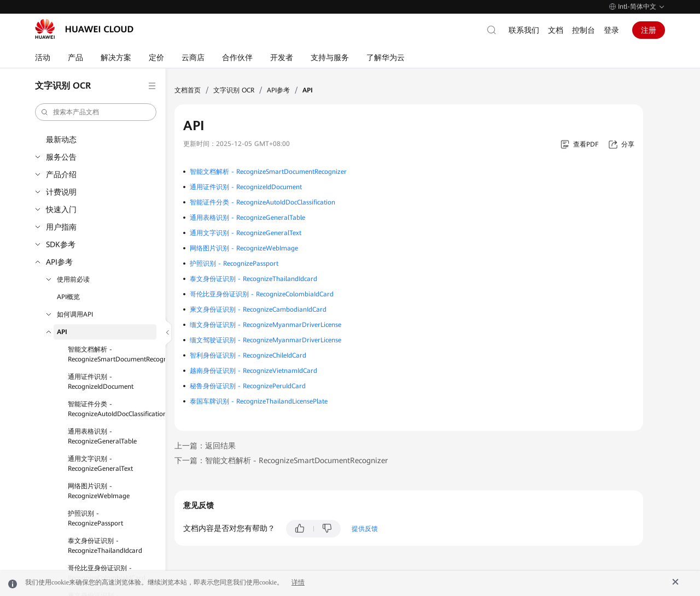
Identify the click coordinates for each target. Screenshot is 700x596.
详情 (298, 582)
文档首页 (188, 90)
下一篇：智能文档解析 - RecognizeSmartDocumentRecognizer (281, 460)
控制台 (584, 30)
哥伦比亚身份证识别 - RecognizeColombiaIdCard (262, 294)
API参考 (59, 262)
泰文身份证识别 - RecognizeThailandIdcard (105, 546)
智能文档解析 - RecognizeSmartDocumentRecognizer (112, 354)
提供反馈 (365, 529)
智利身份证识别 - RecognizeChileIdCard (248, 355)
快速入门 (61, 209)
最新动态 (61, 139)
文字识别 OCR (234, 90)
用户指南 (61, 227)
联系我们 (524, 30)
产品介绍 (61, 174)
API (62, 332)
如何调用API (75, 314)
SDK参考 (61, 244)
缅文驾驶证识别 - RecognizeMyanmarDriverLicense (266, 340)
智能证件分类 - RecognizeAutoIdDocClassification (112, 409)
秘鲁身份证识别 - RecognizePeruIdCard (248, 386)
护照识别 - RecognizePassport (95, 518)
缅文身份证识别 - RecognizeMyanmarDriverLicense (266, 325)
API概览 (68, 297)
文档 (556, 30)
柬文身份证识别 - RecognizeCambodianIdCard (258, 309)
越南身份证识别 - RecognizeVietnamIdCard (253, 371)
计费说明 (61, 192)
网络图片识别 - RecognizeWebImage (99, 491)
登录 (611, 30)
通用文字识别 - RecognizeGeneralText (100, 464)
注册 (649, 30)
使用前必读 (73, 279)
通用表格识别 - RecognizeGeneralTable (102, 436)
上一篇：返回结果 (205, 446)
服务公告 (61, 157)
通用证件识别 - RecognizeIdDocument (101, 382)
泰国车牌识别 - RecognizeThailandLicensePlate (259, 401)
